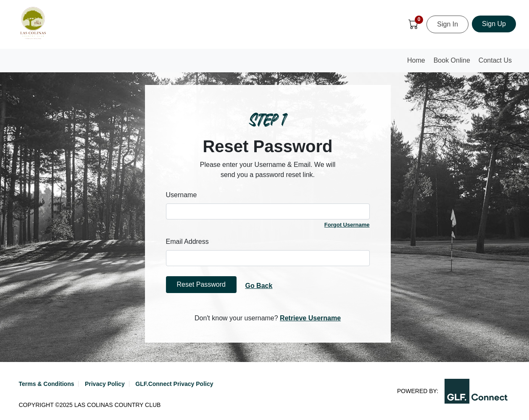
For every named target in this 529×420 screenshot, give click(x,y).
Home (418, 63)
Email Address (187, 242)
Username (182, 195)
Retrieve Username (310, 318)
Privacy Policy (105, 384)
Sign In (447, 24)
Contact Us (495, 60)
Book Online (452, 60)
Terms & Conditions (47, 384)
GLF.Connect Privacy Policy (174, 384)
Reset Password (201, 284)
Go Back (259, 286)
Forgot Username (347, 225)
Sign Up (494, 24)
